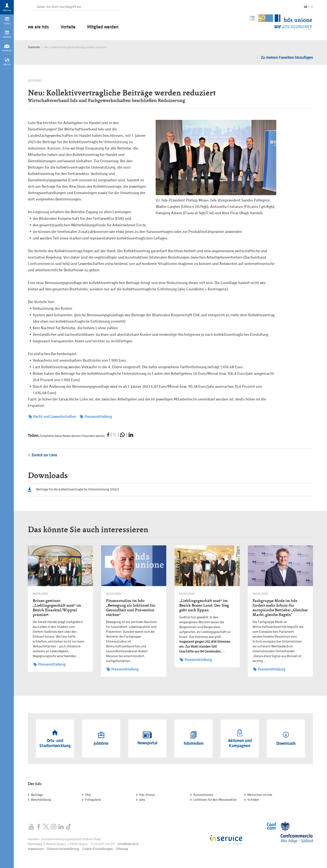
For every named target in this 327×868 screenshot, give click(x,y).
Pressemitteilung (96, 417)
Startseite (34, 47)
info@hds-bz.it (128, 844)
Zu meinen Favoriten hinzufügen (287, 58)
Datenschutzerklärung (63, 849)
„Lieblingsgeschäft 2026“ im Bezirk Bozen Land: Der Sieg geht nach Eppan (204, 605)
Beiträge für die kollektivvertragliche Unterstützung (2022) (78, 489)
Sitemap (122, 849)
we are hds (38, 27)
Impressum (36, 849)
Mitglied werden (103, 27)
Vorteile (68, 27)
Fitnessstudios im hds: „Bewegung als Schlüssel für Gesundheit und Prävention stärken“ (131, 608)
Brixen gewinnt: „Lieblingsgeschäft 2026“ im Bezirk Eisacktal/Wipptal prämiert (57, 608)
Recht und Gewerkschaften (52, 417)
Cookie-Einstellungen (97, 849)
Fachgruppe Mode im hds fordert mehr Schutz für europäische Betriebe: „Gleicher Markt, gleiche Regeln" (280, 608)
